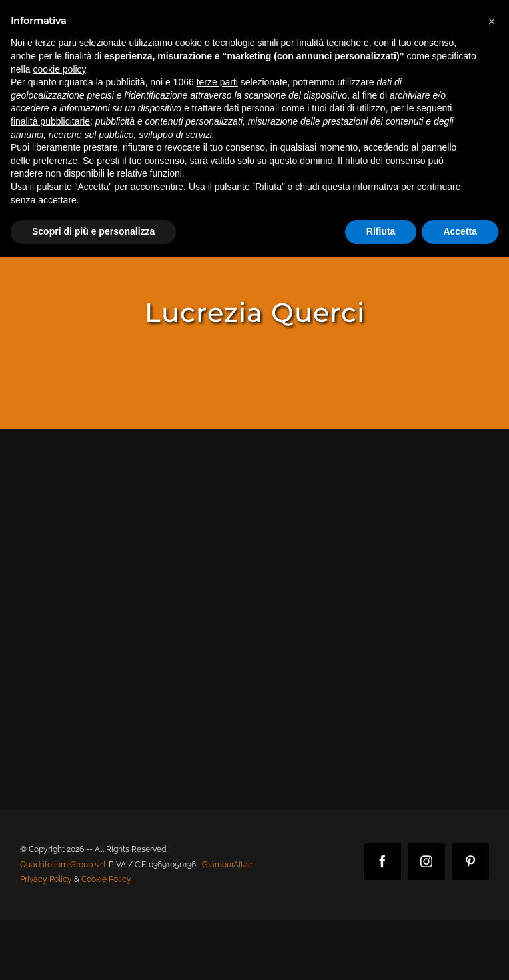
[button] (492, 21)
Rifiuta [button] (381, 231)
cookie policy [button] (59, 69)
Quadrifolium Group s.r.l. (63, 865)
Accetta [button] (460, 231)
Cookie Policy (106, 879)
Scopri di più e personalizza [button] (93, 231)
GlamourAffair (227, 865)
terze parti (217, 82)
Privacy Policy (46, 879)
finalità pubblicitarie (50, 121)
